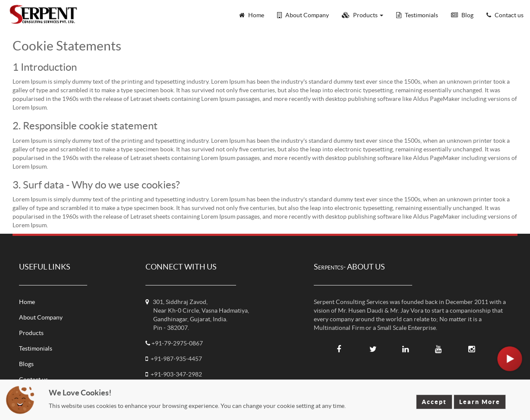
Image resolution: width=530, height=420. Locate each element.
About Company (41, 317)
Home (27, 302)
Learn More (480, 402)
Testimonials (36, 348)
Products (31, 333)
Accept (434, 402)
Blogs (26, 364)
